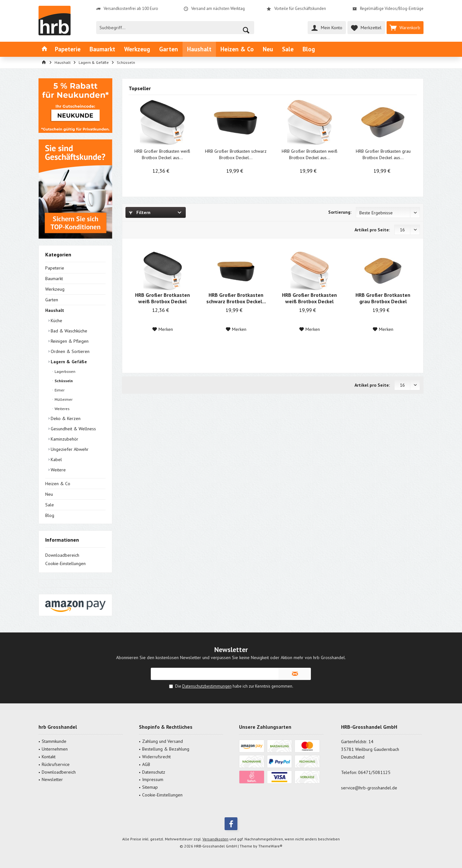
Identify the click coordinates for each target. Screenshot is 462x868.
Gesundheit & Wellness (73, 429)
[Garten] (169, 49)
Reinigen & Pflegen (69, 341)
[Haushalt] (199, 49)
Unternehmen (55, 749)
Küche (56, 321)
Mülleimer (63, 399)
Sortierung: (340, 212)
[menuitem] (405, 28)
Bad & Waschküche (68, 331)
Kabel (56, 460)
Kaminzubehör (64, 439)
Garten (52, 300)
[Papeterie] (68, 49)
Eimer (59, 390)
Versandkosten (215, 839)
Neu (49, 494)
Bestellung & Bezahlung (166, 749)
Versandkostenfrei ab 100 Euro (131, 9)
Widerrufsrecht (156, 757)
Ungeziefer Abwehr (69, 449)
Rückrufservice (56, 764)
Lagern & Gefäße (68, 362)
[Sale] (288, 49)
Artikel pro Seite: (372, 230)
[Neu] (268, 49)
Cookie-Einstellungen (65, 563)
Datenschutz (154, 772)
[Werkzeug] (137, 49)
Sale (50, 505)
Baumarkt (54, 279)
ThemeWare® (270, 846)
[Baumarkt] (102, 49)
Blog (50, 515)
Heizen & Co (58, 484)
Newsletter (52, 779)
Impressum (153, 779)
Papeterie (55, 268)
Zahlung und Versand (163, 741)
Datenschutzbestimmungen (207, 686)
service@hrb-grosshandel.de (369, 788)
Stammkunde (54, 741)
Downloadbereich (62, 555)
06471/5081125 (374, 772)
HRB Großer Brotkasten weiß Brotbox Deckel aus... (162, 154)
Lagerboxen (64, 371)
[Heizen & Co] (237, 49)
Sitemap (150, 787)
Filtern (140, 212)
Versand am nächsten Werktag (218, 9)
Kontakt (49, 757)
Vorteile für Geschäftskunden (300, 9)
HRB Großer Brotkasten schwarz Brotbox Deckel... (236, 154)
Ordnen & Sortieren (69, 351)
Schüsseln (63, 381)
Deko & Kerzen (65, 418)
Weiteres (62, 409)
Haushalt (55, 310)
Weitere (58, 470)
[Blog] (309, 49)
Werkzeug (55, 289)
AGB (146, 764)
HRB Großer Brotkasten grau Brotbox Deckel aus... (383, 154)
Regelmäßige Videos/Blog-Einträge (392, 9)
